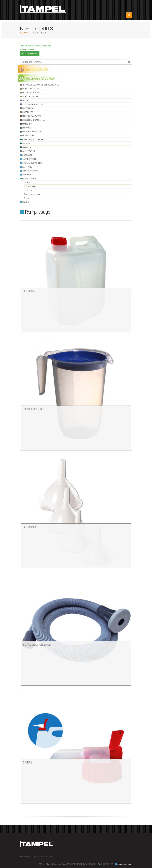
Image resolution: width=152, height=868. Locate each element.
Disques (25, 143)
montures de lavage (32, 89)
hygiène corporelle (31, 163)
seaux (24, 100)
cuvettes (26, 175)
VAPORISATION (28, 159)
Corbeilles (27, 112)
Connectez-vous (30, 53)
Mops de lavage (29, 97)
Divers (27, 198)
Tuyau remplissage (32, 194)
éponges (25, 147)
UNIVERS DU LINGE (29, 171)
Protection (27, 136)
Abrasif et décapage (31, 139)
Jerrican (27, 182)
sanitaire (26, 167)
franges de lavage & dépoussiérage (39, 85)
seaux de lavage (29, 93)
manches (26, 124)
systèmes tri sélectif (32, 104)
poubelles (26, 108)
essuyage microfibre (32, 132)
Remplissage (28, 179)
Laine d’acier (27, 151)
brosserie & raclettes (32, 120)
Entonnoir (28, 190)
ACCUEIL (24, 33)
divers (24, 202)
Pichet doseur (30, 186)
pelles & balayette (31, 116)
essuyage (26, 128)
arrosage (26, 155)
